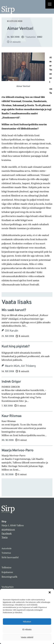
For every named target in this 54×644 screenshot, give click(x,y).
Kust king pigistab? (16, 347)
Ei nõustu (27, 629)
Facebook (7, 533)
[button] (50, 592)
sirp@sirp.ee (8, 529)
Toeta (5, 537)
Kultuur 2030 (15, 21)
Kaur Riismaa (11, 416)
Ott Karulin (11, 331)
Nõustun (27, 622)
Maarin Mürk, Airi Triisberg (20, 366)
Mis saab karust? (14, 310)
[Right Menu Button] (50, 5)
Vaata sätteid (27, 637)
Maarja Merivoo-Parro (17, 451)
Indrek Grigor (11, 382)
